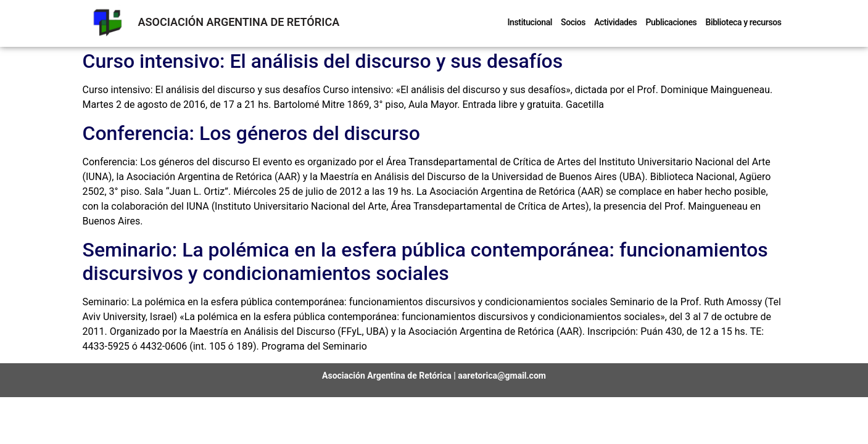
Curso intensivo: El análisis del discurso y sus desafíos (323, 61)
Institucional (530, 22)
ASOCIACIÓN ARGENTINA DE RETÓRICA (239, 22)
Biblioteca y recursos (743, 22)
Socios (573, 22)
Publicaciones (671, 22)
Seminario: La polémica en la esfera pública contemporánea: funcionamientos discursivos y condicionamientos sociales (425, 261)
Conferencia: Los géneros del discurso (251, 133)
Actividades (615, 22)
